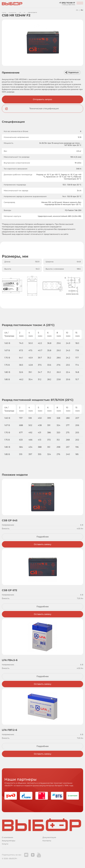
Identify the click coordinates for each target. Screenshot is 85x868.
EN (77, 10)
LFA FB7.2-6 (9, 730)
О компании (7, 837)
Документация (49, 837)
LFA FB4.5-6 (10, 660)
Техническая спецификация (44, 109)
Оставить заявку (43, 544)
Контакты (47, 841)
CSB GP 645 (10, 520)
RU (82, 10)
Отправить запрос (42, 99)
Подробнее (43, 537)
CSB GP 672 (9, 590)
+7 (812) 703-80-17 (67, 3)
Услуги (5, 844)
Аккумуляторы (9, 841)
